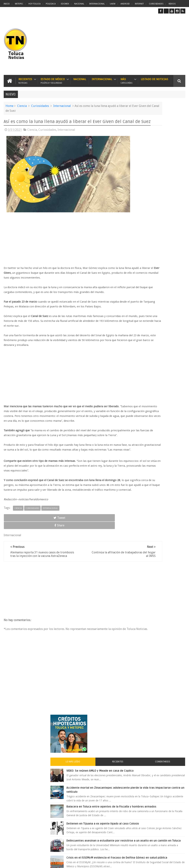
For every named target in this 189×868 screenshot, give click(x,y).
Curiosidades (156, 4)
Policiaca (51, 4)
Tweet (15, 547)
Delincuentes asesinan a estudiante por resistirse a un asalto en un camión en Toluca (101, 773)
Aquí (182, 862)
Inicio (7, 4)
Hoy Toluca (35, 4)
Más (126, 79)
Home (10, 104)
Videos (172, 4)
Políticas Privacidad (153, 862)
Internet (139, 4)
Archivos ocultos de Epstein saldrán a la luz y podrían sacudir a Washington (157, 418)
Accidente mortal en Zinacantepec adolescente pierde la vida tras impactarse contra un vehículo (157, 185)
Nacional (79, 4)
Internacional (97, 4)
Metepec (19, 4)
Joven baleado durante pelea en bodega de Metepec (162, 362)
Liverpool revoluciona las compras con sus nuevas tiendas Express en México (164, 339)
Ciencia (22, 104)
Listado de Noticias (154, 77)
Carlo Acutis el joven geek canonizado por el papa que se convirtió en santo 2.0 (165, 385)
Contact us (176, 750)
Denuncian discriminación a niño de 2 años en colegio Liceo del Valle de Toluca (102, 842)
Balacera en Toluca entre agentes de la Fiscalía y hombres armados (163, 212)
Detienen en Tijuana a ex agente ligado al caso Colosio (163, 235)
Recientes (25, 79)
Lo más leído (140, 149)
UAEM (113, 4)
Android (125, 4)
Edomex (65, 4)
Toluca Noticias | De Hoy (51, 862)
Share (39, 547)
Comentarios (176, 149)
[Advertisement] (154, 43)
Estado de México (53, 79)
